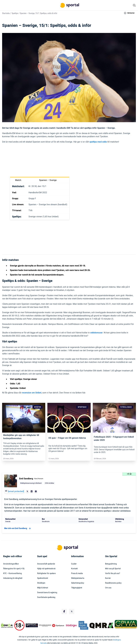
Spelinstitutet (43, 578)
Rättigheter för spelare (46, 573)
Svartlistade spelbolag (46, 597)
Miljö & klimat (43, 588)
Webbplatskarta (78, 578)
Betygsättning (111, 564)
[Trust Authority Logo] (32, 625)
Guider (74, 564)
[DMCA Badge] (7, 625)
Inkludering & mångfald (13, 578)
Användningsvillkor (11, 564)
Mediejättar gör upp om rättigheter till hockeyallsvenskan (21, 437)
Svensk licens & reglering (47, 593)
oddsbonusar (96, 333)
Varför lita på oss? (113, 573)
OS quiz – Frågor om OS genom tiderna (67, 438)
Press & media (77, 573)
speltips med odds (98, 142)
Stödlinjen (41, 583)
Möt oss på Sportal (113, 569)
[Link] (24, 418)
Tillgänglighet (77, 588)
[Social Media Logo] (64, 611)
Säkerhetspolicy (78, 583)
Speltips (15, 13)
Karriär (108, 578)
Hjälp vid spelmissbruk (46, 569)
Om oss (108, 588)
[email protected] (16, 491)
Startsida (6, 13)
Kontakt (74, 569)
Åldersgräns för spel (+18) (14, 569)
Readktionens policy (113, 583)
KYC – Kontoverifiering (12, 573)
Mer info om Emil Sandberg (18, 528)
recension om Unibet (32, 393)
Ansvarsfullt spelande (46, 564)
